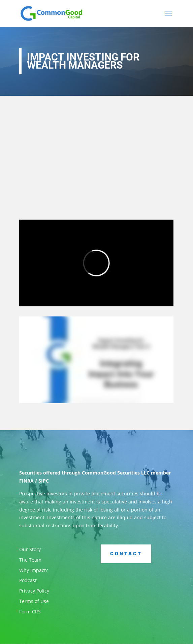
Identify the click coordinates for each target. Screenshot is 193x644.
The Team (30, 560)
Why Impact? (34, 570)
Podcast (28, 580)
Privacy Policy (34, 591)
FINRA (26, 481)
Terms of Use (34, 601)
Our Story (30, 549)
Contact (126, 554)
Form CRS (30, 612)
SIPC (44, 481)
